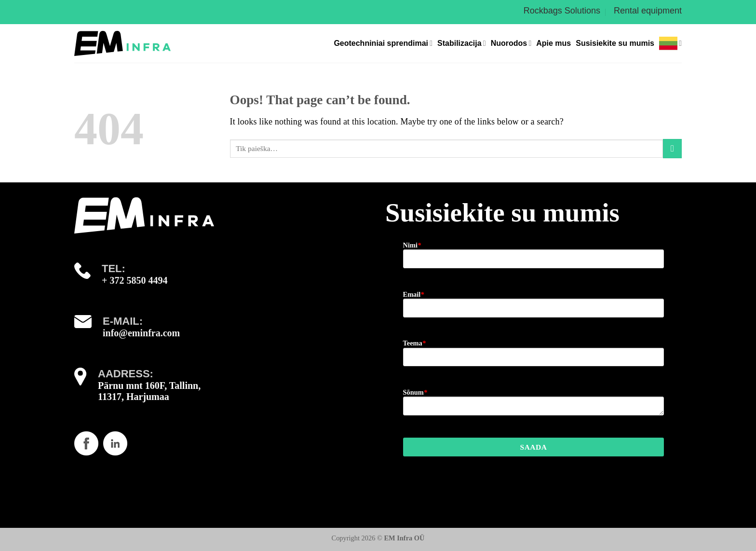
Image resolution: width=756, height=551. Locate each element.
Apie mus (553, 43)
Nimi (412, 245)
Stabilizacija (462, 43)
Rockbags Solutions (562, 11)
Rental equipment (648, 11)
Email (414, 294)
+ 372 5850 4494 (135, 280)
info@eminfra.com (141, 333)
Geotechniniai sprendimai (383, 43)
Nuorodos (511, 43)
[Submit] (672, 148)
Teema (414, 343)
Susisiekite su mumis (615, 43)
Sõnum (415, 392)
